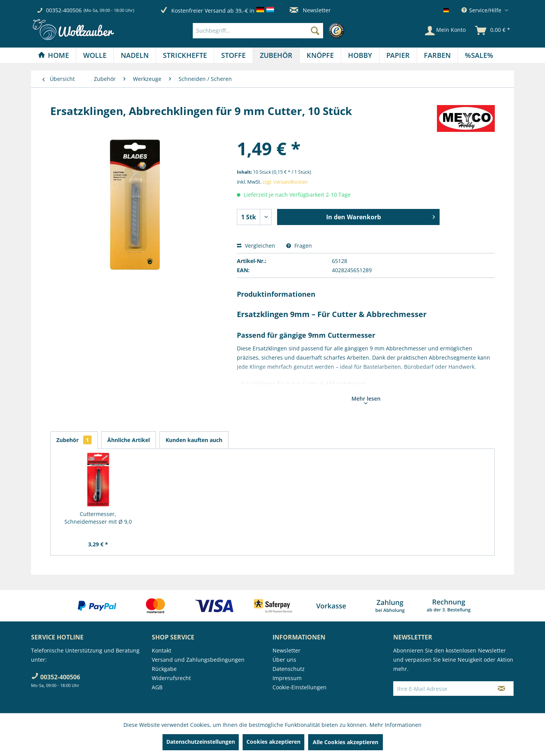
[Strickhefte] (185, 55)
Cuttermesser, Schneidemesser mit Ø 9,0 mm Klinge (98, 518)
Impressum (287, 678)
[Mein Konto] (445, 31)
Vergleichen (256, 246)
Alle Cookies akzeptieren (346, 742)
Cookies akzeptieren (273, 742)
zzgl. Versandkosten (285, 182)
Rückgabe (164, 669)
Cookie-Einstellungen (300, 687)
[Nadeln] (135, 55)
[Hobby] (360, 55)
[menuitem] (270, 31)
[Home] (53, 55)
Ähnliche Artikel (129, 440)
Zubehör (74, 440)
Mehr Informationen (396, 725)
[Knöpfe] (320, 55)
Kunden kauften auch (194, 440)
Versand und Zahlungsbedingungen (198, 660)
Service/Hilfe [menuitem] (482, 10)
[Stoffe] (233, 55)
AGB (157, 687)
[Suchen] (315, 31)
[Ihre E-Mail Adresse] (442, 689)
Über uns (284, 660)
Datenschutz (289, 669)
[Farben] (437, 55)
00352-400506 (64, 10)
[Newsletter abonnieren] (501, 689)
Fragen (299, 246)
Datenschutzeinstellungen (201, 742)
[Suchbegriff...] (258, 31)
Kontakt (162, 650)
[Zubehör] (276, 55)
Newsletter (310, 10)
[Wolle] (95, 55)
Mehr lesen (366, 399)
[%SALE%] (479, 55)
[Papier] (398, 55)
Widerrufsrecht (171, 678)
